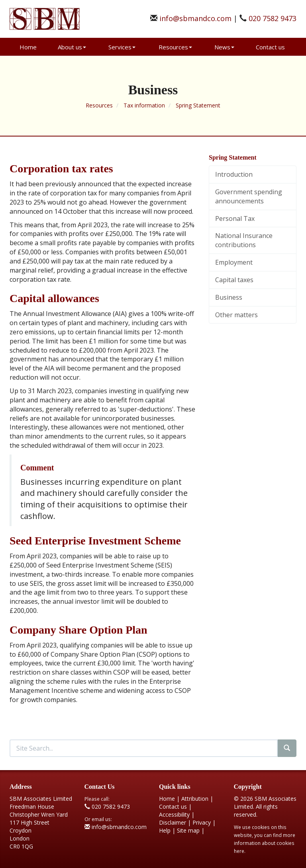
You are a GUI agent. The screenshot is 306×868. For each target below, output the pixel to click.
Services (122, 47)
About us (72, 47)
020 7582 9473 (273, 18)
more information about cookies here (265, 843)
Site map (188, 830)
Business (229, 297)
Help (165, 830)
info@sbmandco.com (195, 18)
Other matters (236, 315)
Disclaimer (173, 822)
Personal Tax (235, 218)
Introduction (234, 174)
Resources (175, 47)
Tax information (144, 105)
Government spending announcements (249, 196)
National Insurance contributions (244, 240)
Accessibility (174, 814)
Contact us (270, 47)
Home (28, 47)
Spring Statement (198, 105)
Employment (234, 262)
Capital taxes (234, 280)
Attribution (195, 799)
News (224, 47)
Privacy (202, 822)
